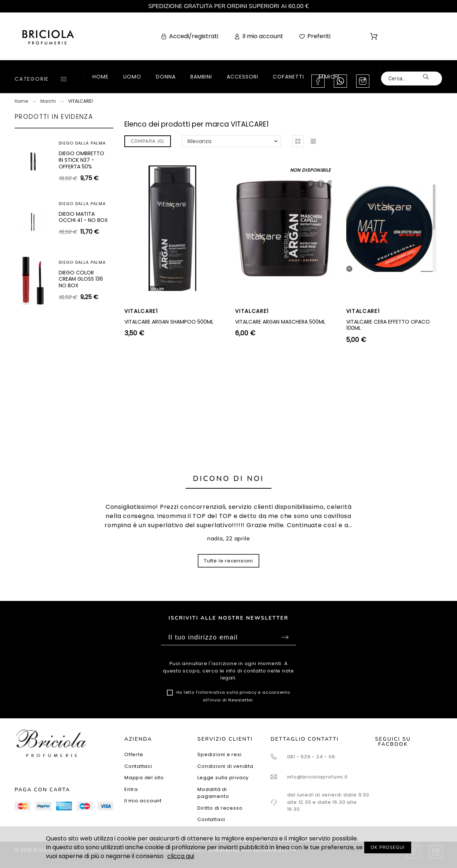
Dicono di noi (228, 479)
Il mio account (143, 801)
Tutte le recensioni (228, 561)
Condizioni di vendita (225, 766)
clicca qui (181, 856)
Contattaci (138, 766)
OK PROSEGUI (388, 847)
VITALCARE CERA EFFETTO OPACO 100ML (388, 325)
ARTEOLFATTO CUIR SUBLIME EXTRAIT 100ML (83, 233)
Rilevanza (199, 141)
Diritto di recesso (220, 808)
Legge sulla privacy (223, 778)
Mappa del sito (144, 778)
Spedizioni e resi (219, 754)
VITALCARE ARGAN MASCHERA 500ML (280, 322)
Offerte (134, 754)
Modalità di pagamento (213, 793)
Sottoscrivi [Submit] (285, 637)
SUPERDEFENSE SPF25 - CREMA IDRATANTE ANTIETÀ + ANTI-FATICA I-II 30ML (83, 300)
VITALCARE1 (141, 311)
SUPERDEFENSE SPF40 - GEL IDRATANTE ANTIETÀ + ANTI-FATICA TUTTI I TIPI (83, 166)
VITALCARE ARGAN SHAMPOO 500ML (169, 322)
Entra (131, 789)
